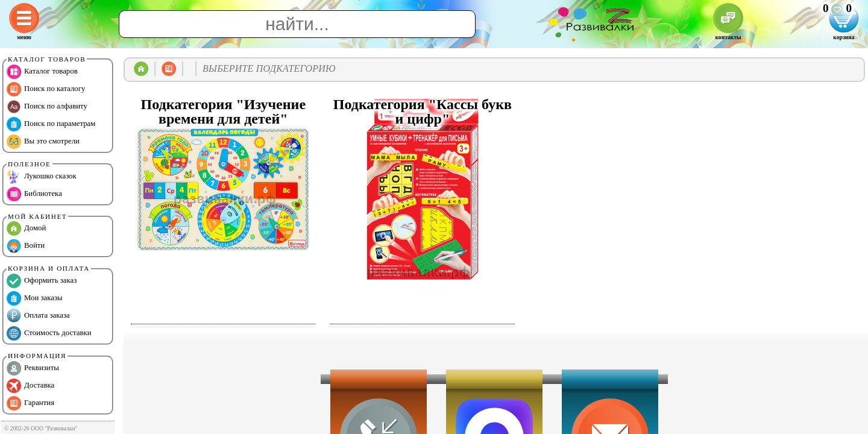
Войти (26, 246)
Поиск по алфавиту (47, 107)
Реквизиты (33, 368)
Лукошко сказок (42, 177)
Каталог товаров (42, 72)
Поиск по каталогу (46, 89)
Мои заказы (35, 298)
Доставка (30, 386)
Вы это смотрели (43, 142)
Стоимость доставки (49, 333)
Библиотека (34, 194)
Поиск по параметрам (51, 124)
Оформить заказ (42, 281)
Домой (26, 228)
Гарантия (30, 403)
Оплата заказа (38, 316)
